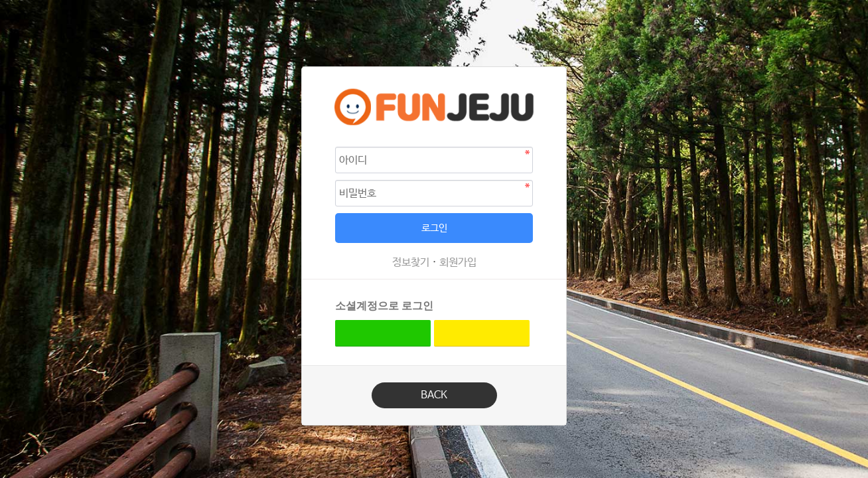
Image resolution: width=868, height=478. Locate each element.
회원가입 (458, 263)
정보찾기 (411, 263)
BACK (434, 395)
